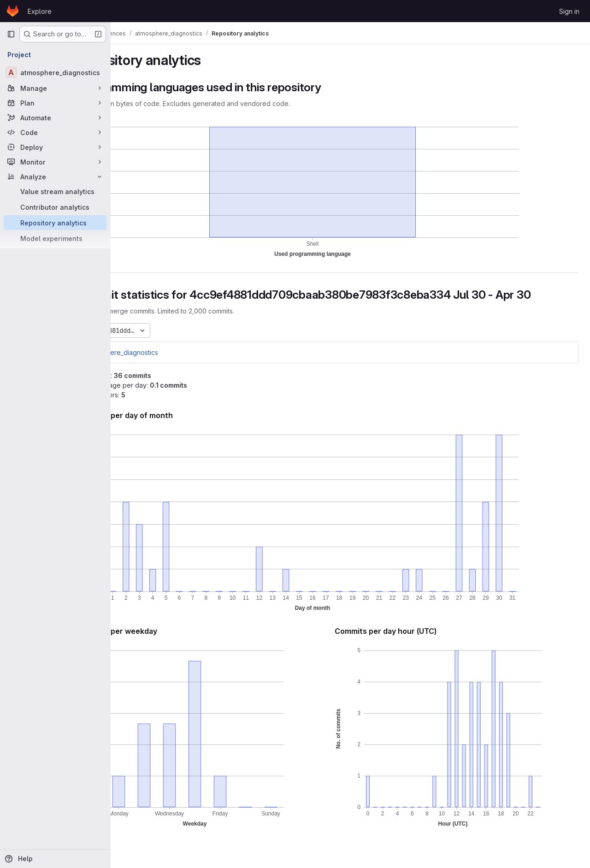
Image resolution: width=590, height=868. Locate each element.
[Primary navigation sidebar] (11, 34)
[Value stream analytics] (55, 191)
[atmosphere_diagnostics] (55, 72)
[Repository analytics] (55, 223)
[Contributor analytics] (55, 207)
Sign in (569, 11)
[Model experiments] (55, 238)
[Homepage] (13, 11)
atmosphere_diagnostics (166, 352)
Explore (40, 11)
